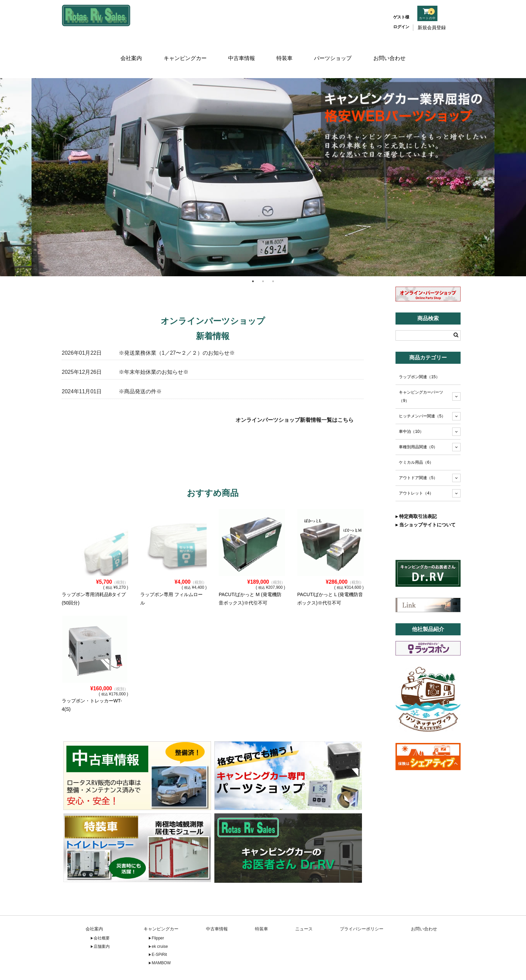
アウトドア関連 (418, 457)
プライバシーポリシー (362, 909)
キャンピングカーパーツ (421, 376)
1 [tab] (253, 261)
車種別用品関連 (418, 427)
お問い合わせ (391, 49)
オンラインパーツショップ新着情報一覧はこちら (295, 400)
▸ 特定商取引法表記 (416, 496)
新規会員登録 (432, 27)
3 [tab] (273, 261)
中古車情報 (241, 49)
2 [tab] (263, 261)
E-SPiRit (159, 934)
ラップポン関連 (419, 357)
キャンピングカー (184, 49)
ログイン (401, 27)
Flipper (158, 918)
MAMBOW (161, 942)
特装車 (285, 49)
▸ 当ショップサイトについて (426, 505)
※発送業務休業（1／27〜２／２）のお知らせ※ (177, 332)
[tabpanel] (263, 157)
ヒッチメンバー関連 (422, 396)
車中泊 (411, 411)
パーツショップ (335, 49)
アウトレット (416, 473)
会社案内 (129, 49)
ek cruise (160, 926)
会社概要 (102, 918)
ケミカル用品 (416, 442)
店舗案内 (102, 926)
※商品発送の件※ (140, 371)
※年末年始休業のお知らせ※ (154, 352)
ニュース (304, 909)
